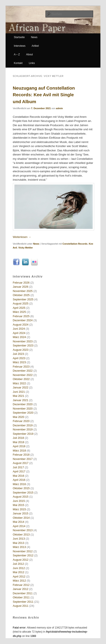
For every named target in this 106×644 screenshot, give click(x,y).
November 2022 (23, 375)
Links (32, 63)
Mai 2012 (19, 572)
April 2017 (19, 471)
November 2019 (23, 429)
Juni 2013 (19, 539)
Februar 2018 (21, 455)
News (34, 37)
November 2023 (23, 341)
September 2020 (23, 413)
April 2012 (19, 576)
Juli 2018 (18, 438)
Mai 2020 (19, 417)
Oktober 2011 (21, 597)
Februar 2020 (21, 421)
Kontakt (18, 63)
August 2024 (21, 325)
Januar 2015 (21, 513)
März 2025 (19, 312)
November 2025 (23, 291)
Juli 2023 (18, 354)
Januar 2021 (21, 400)
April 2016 (19, 480)
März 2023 (19, 362)
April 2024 (19, 333)
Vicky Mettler (26, 248)
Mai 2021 (19, 396)
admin (59, 108)
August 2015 (21, 497)
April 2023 (19, 358)
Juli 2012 (18, 564)
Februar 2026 (21, 283)
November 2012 (23, 551)
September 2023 (23, 345)
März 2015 (19, 509)
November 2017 (23, 459)
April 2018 (19, 446)
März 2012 (19, 581)
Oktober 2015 (21, 488)
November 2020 (23, 409)
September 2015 (23, 493)
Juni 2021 (19, 392)
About (29, 54)
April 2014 (19, 526)
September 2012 (23, 555)
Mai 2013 (19, 543)
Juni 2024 (19, 329)
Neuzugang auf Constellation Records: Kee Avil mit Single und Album (44, 95)
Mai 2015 (19, 505)
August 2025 (21, 303)
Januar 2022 (21, 387)
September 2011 (23, 602)
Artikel (35, 46)
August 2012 (21, 560)
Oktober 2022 (21, 379)
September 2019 (23, 434)
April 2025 (19, 308)
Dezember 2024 (23, 320)
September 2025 (23, 299)
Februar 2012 (21, 585)
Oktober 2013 (21, 535)
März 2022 (19, 383)
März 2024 (19, 337)
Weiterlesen (22, 237)
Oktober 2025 (21, 295)
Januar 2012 (21, 589)
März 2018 (19, 451)
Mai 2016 (19, 476)
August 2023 (21, 350)
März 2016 (19, 484)
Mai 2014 (19, 522)
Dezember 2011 (23, 593)
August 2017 (21, 463)
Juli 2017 (18, 467)
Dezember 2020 (23, 404)
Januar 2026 (21, 287)
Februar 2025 (21, 316)
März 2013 (19, 547)
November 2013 (23, 530)
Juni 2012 (19, 568)
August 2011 (21, 606)
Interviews (20, 46)
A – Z (17, 54)
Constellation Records (75, 244)
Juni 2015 (19, 501)
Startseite (19, 37)
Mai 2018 (19, 442)
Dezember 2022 (23, 371)
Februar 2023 (21, 367)
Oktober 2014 (21, 518)
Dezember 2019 (23, 425)
